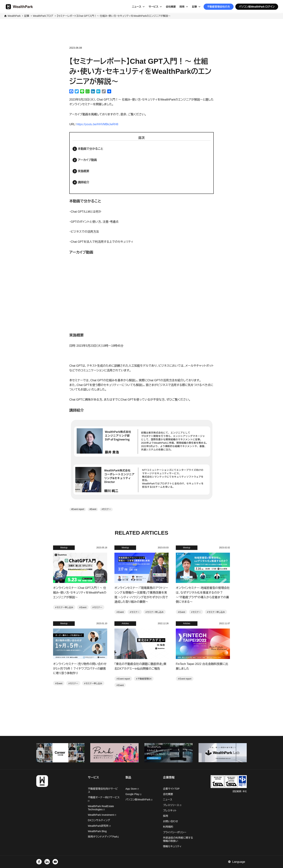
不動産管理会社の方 (219, 7)
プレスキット (170, 811)
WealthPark (14, 16)
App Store (132, 789)
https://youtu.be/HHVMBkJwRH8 (97, 124)
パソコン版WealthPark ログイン (257, 7)
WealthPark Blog (97, 831)
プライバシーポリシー (175, 832)
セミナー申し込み (65, 607)
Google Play (133, 794)
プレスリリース (172, 805)
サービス (154, 7)
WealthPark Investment (102, 815)
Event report (78, 509)
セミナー (107, 509)
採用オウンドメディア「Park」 (103, 837)
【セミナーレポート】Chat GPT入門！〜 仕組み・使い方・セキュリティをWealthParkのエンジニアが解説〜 (114, 16)
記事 (195, 7)
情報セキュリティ (172, 846)
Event (94, 509)
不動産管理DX (145, 679)
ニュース (137, 7)
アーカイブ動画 (87, 160)
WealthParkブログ (43, 16)
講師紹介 (84, 182)
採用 (182, 7)
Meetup (64, 548)
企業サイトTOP (171, 789)
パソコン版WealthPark (139, 800)
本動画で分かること (91, 149)
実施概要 (84, 171)
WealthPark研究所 (99, 826)
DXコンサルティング (99, 820)
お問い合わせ (170, 821)
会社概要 (171, 7)
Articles (125, 623)
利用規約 (168, 827)
